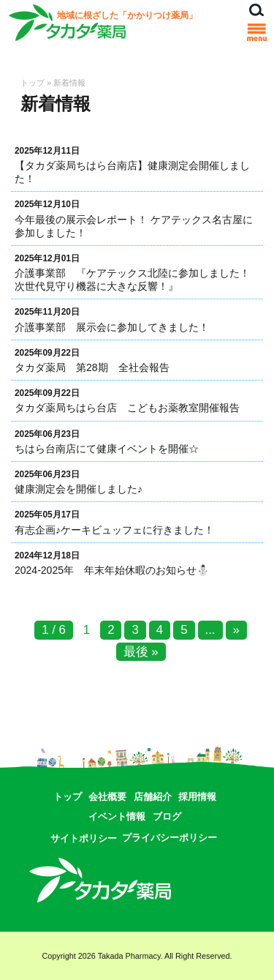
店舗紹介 (153, 797)
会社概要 (107, 797)
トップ (33, 83)
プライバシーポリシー (170, 838)
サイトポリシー (84, 838)
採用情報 (197, 797)
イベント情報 (117, 816)
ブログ (167, 816)
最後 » (141, 652)
